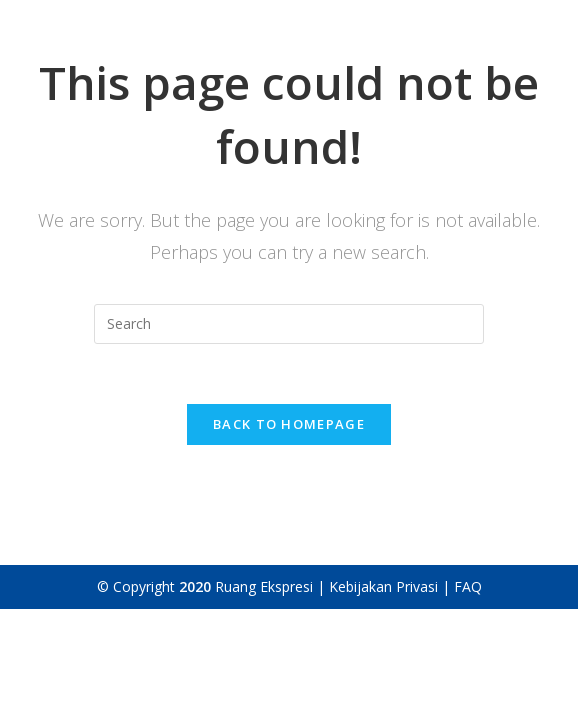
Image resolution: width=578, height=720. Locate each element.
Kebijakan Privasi (385, 586)
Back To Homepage (289, 424)
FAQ (468, 586)
